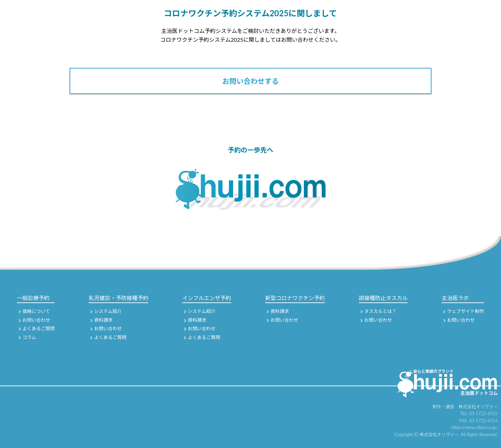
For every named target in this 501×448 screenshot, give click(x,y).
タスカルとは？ (378, 311)
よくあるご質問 (37, 329)
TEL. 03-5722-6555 (479, 413)
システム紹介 (106, 311)
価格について (34, 311)
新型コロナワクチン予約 (295, 298)
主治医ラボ (455, 298)
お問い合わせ (34, 320)
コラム (27, 337)
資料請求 (101, 320)
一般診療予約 (33, 298)
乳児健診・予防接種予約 (118, 298)
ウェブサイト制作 (464, 311)
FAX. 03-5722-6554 (478, 421)
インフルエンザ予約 (207, 298)
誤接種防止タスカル (383, 298)
